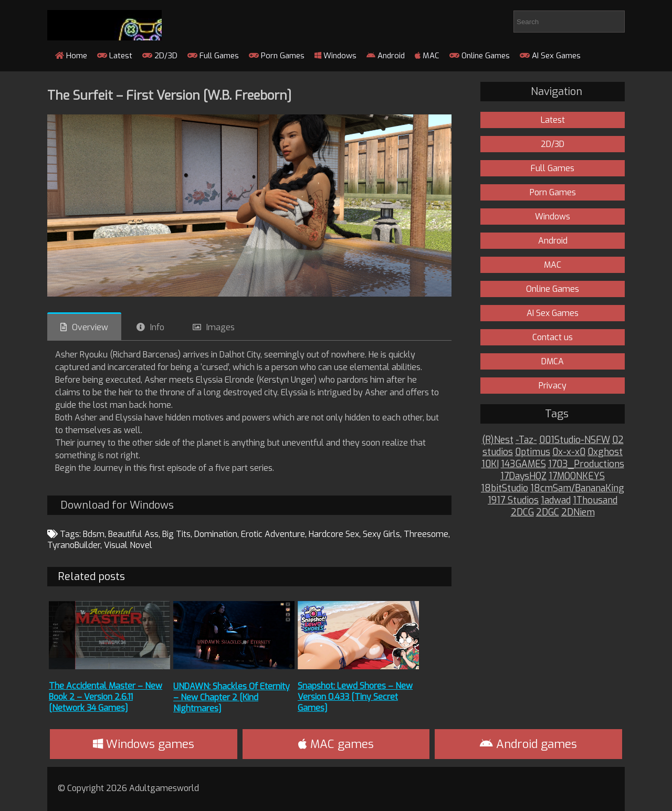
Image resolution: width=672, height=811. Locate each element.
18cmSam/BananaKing (577, 488)
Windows (335, 56)
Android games (528, 744)
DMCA (553, 361)
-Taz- (526, 440)
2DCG (522, 513)
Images (220, 327)
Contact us (553, 337)
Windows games (144, 744)
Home (71, 56)
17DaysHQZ (523, 476)
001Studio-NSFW (575, 440)
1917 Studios (513, 501)
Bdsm (94, 534)
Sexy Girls (381, 534)
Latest (115, 56)
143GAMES (523, 464)
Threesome (426, 534)
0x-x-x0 (569, 452)
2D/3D (160, 56)
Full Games (213, 56)
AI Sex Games (550, 56)
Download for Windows (117, 505)
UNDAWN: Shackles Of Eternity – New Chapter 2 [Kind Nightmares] (232, 697)
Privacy (553, 386)
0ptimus (533, 452)
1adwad (556, 501)
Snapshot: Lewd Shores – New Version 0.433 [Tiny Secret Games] (355, 697)
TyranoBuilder (74, 545)
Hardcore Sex (334, 534)
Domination (216, 534)
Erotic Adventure (273, 534)
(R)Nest (498, 440)
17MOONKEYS (577, 476)
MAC (427, 56)
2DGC (548, 513)
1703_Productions (586, 464)
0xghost (605, 452)
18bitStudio (505, 488)
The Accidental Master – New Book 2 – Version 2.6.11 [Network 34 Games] (106, 697)
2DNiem (578, 513)
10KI (490, 464)
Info (157, 327)
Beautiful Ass (133, 534)
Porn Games (277, 56)
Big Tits (176, 534)
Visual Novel (128, 545)
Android (386, 56)
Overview (90, 327)
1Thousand (595, 501)
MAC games (336, 744)
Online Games (480, 56)
